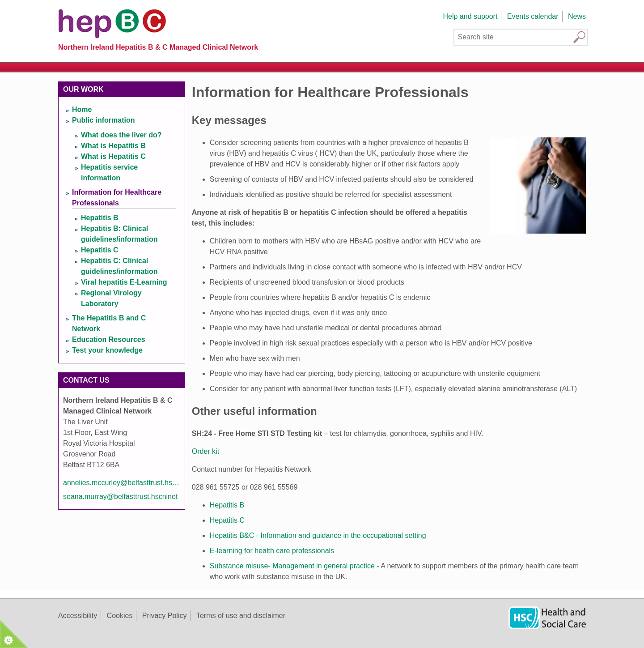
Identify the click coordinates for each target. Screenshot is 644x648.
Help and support (470, 16)
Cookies (120, 616)
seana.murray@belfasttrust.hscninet (120, 497)
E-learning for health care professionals (272, 551)
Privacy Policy (165, 616)
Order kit (205, 451)
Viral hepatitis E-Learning (124, 282)
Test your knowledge (107, 350)
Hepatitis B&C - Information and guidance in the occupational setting (318, 535)
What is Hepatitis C (113, 156)
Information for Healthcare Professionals (117, 198)
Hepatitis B (227, 505)
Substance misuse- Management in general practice (292, 566)
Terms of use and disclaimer (241, 616)
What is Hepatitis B (113, 146)
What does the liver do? (121, 135)
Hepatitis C (227, 520)
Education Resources (109, 339)
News (577, 16)
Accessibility (78, 616)
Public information (103, 120)
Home (82, 109)
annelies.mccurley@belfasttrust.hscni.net (122, 483)
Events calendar (533, 16)
